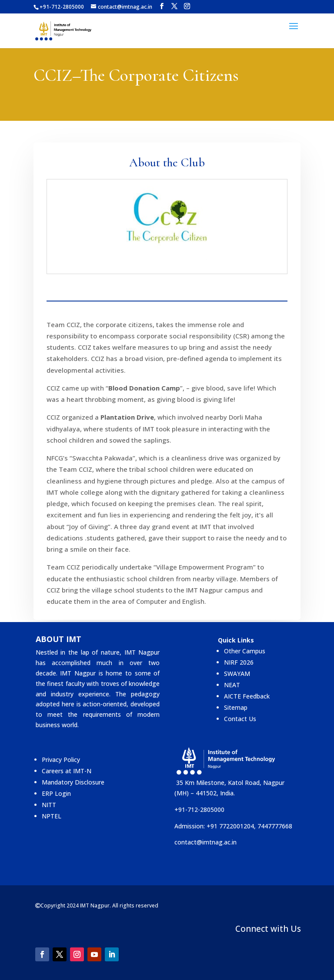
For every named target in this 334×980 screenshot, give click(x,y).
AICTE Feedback (247, 696)
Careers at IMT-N (67, 771)
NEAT (232, 685)
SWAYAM (237, 674)
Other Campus (245, 651)
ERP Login (56, 793)
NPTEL (52, 816)
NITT (49, 805)
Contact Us (240, 719)
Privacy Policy (61, 760)
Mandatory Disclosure (73, 782)
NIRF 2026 (239, 662)
